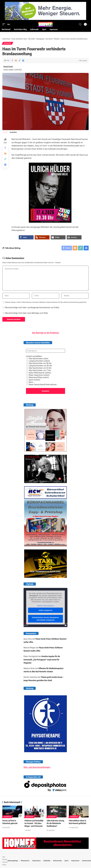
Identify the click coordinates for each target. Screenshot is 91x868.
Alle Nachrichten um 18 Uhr (39, 364)
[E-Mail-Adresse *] (45, 351)
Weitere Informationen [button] (45, 606)
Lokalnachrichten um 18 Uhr (39, 366)
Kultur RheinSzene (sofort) (39, 373)
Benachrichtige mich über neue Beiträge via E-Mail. (27, 313)
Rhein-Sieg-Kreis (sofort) (38, 375)
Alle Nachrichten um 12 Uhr (39, 368)
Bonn (30, 382)
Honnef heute (8, 66)
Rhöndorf (8, 43)
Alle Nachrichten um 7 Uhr (39, 371)
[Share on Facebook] (12, 61)
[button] (4, 24)
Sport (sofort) (33, 380)
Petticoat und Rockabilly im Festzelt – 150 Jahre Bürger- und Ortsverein (34, 824)
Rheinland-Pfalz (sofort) (38, 378)
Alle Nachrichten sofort (37, 359)
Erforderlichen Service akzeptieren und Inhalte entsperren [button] (45, 619)
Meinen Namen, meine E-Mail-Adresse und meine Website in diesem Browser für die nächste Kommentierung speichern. (46, 303)
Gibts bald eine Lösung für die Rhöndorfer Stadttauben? (55, 824)
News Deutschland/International (41, 385)
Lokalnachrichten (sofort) (38, 361)
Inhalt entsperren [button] (45, 611)
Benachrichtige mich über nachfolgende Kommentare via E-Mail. (32, 308)
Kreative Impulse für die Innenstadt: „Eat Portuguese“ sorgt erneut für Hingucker (42, 660)
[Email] (16, 61)
